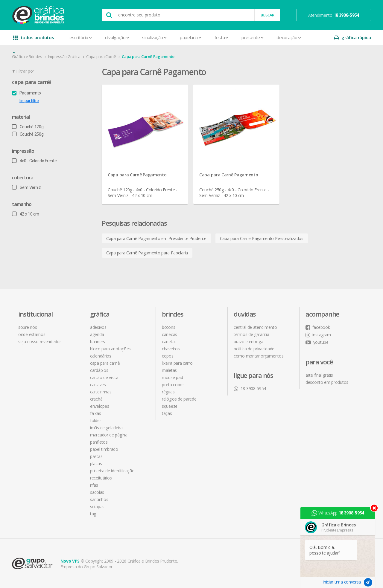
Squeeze (170, 406)
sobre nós (28, 327)
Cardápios (99, 370)
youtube (317, 342)
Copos (168, 356)
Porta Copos (173, 385)
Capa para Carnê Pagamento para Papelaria (147, 253)
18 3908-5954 (250, 388)
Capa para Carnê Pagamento (148, 56)
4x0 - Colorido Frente (34, 161)
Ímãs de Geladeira (106, 428)
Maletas (169, 370)
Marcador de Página (109, 435)
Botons (168, 327)
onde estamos (32, 334)
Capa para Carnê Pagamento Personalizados (262, 238)
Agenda (97, 334)
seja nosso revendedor (40, 342)
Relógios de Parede (179, 399)
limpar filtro (29, 101)
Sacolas (97, 492)
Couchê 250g (28, 134)
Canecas (170, 334)
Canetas (169, 342)
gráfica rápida (352, 38)
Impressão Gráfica (64, 56)
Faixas (95, 413)
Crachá (96, 399)
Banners (98, 342)
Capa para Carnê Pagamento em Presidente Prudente (156, 238)
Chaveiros (171, 349)
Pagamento (26, 93)
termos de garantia (251, 334)
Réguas (168, 392)
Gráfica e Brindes (27, 56)
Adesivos (98, 327)
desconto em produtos (327, 382)
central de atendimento (255, 327)
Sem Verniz (26, 187)
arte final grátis (319, 375)
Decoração (289, 37)
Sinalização (154, 37)
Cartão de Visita (104, 377)
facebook (318, 327)
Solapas (97, 507)
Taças (167, 413)
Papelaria (191, 37)
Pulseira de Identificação (112, 471)
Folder (95, 420)
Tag (93, 514)
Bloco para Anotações (110, 349)
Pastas (96, 456)
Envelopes (99, 406)
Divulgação (117, 37)
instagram (318, 335)
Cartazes (98, 385)
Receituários (101, 478)
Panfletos (99, 442)
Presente (252, 37)
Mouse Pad (172, 377)
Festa (221, 37)
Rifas (94, 485)
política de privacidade (254, 349)
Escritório (81, 37)
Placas (96, 463)
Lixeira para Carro (177, 363)
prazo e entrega (249, 342)
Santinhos (99, 499)
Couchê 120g (28, 127)
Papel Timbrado (104, 449)
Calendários (101, 356)
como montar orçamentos (259, 356)
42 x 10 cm (26, 214)
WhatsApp (338, 513)
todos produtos (34, 40)
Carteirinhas (101, 392)
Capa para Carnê (101, 56)
